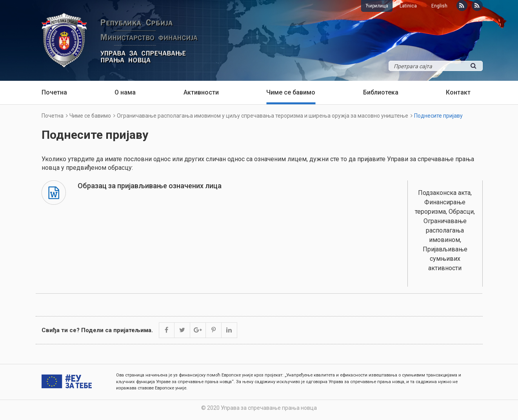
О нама (125, 92)
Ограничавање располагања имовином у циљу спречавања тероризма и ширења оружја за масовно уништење (263, 116)
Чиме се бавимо (291, 92)
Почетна (54, 92)
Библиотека (381, 92)
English (439, 6)
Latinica (408, 6)
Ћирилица (377, 6)
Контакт (458, 92)
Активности (201, 92)
